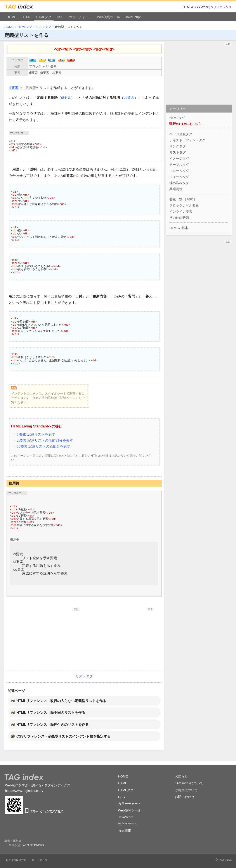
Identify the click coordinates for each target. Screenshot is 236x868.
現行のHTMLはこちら (185, 124)
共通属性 (176, 189)
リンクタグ (178, 146)
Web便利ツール (109, 17)
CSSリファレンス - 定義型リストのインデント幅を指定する (63, 736)
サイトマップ (40, 860)
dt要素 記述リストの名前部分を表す (45, 440)
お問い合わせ (185, 797)
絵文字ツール (128, 824)
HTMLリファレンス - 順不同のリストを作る (51, 713)
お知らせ (181, 776)
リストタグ (43, 27)
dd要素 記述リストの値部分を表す (43, 446)
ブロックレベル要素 (43, 66)
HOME (11, 17)
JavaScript (133, 17)
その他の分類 (179, 218)
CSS (60, 17)
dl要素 (33, 73)
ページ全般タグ (181, 134)
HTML (26, 17)
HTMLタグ (44, 17)
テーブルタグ (179, 165)
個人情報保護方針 (16, 860)
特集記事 (125, 831)
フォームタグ (179, 177)
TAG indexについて (189, 783)
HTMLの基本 (179, 228)
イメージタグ (179, 158)
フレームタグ (179, 171)
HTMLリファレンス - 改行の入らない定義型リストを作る (61, 701)
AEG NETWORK (34, 845)
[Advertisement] (47, 638)
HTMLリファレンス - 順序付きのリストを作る (53, 725)
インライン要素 (181, 211)
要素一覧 (176, 199)
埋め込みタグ (179, 183)
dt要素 (45, 73)
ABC (190, 199)
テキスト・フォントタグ (187, 140)
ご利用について (186, 790)
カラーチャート (80, 17)
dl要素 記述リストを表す (36, 434)
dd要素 (57, 73)
